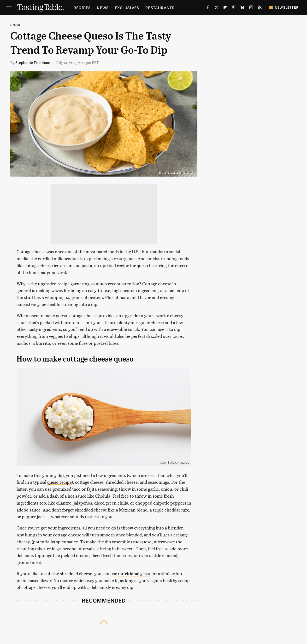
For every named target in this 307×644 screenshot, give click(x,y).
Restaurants (160, 8)
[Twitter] (217, 8)
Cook (15, 25)
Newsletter (284, 7)
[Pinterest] (234, 8)
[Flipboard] (225, 8)
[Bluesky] (242, 8)
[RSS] (260, 8)
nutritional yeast (134, 573)
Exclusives (127, 8)
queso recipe (59, 482)
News (103, 8)
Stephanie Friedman (33, 62)
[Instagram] (251, 8)
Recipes (82, 8)
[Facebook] (208, 8)
